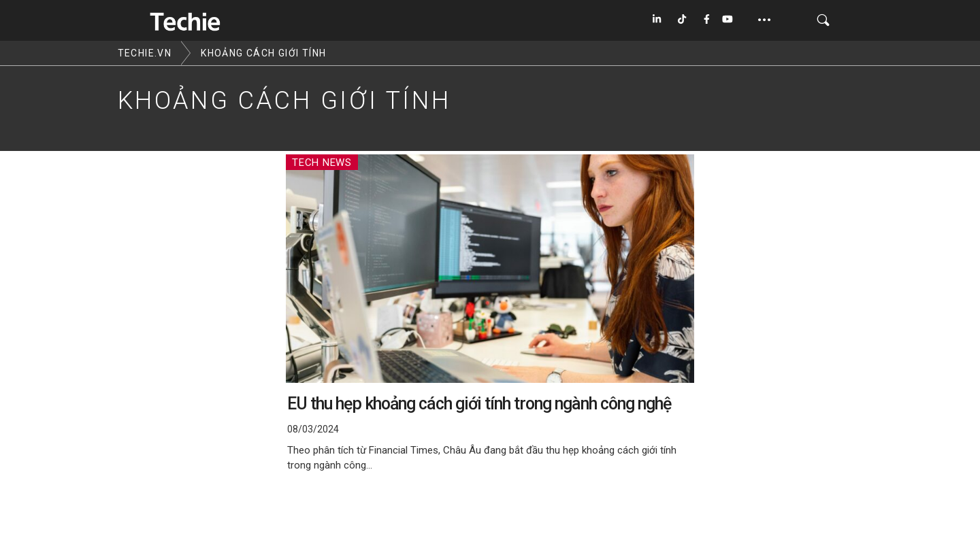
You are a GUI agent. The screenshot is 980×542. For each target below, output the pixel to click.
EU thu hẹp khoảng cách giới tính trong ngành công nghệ (479, 404)
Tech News (322, 163)
